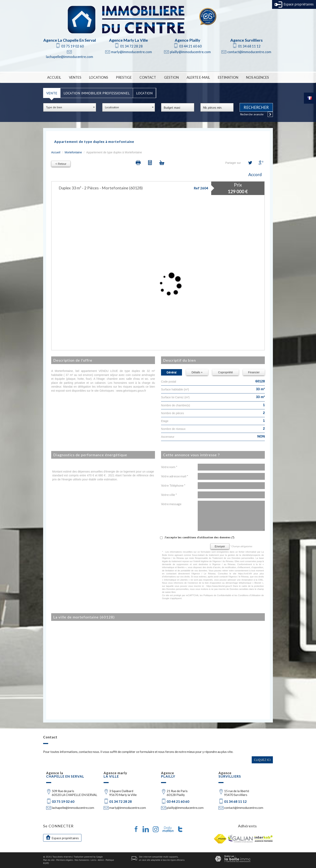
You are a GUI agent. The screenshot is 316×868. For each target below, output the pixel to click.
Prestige (124, 77)
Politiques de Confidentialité (217, 595)
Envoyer (220, 546)
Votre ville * (169, 495)
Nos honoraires (82, 860)
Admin (101, 860)
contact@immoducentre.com (249, 52)
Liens (93, 860)
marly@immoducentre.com (131, 52)
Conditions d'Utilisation (249, 595)
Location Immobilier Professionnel (97, 93)
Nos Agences (257, 77)
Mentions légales (65, 860)
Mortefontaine (73, 152)
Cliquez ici (262, 760)
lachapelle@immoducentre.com (70, 57)
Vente (52, 93)
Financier (254, 372)
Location (144, 93)
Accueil (54, 77)
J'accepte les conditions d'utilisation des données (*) (200, 537)
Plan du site (49, 860)
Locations (99, 77)
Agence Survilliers (246, 40)
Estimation (228, 77)
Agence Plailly (187, 40)
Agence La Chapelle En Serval (70, 40)
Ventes (75, 77)
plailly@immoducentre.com (190, 52)
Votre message (171, 504)
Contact (148, 77)
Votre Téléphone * (173, 485)
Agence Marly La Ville (128, 40)
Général (172, 372)
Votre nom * (169, 467)
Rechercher (256, 107)
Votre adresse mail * (175, 476)
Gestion (171, 77)
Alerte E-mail (198, 77)
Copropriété (225, 372)
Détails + (197, 372)
